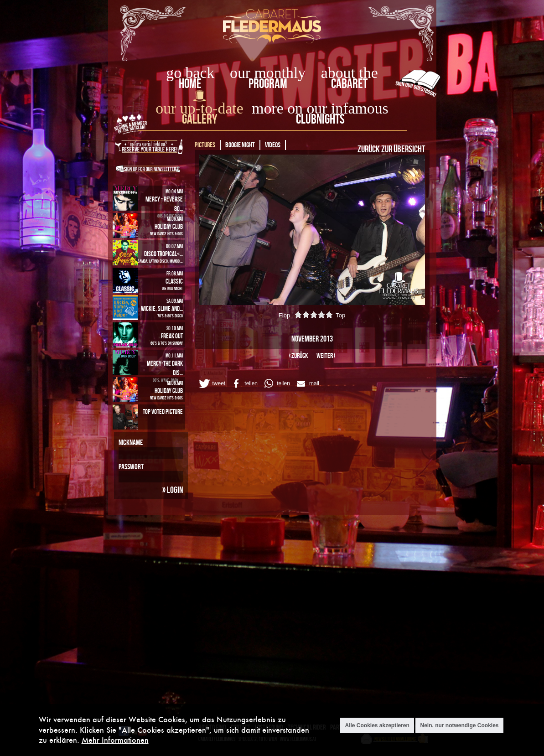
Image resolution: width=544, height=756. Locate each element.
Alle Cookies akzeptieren (377, 725)
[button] (212, 383)
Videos (273, 145)
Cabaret (349, 83)
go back (190, 73)
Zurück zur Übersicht (391, 149)
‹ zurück (299, 355)
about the (350, 73)
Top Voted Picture (163, 412)
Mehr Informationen (115, 740)
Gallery (199, 119)
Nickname (131, 442)
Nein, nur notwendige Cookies (459, 725)
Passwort (131, 466)
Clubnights (320, 119)
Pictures (205, 145)
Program (268, 83)
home (190, 83)
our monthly (268, 73)
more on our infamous (320, 108)
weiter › (326, 355)
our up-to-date (199, 108)
